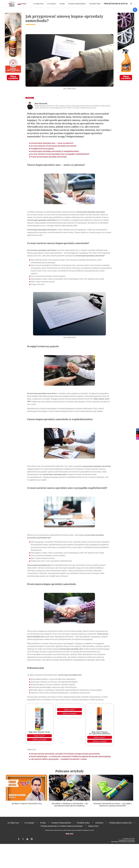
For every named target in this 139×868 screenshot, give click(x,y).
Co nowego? (52, 4)
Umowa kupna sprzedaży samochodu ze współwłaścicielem (55, 151)
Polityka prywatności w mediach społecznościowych (62, 826)
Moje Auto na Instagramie (138, 438)
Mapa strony (93, 826)
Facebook (20, 840)
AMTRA (133, 842)
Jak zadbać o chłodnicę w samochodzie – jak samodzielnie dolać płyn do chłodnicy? (70, 805)
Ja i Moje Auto (38, 4)
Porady (62, 4)
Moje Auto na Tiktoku (138, 433)
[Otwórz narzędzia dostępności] (135, 10)
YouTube (28, 840)
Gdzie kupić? (39, 736)
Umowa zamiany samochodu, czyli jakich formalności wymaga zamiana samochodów (65, 754)
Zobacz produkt (39, 740)
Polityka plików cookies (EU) (120, 823)
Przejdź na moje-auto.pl (116, 4)
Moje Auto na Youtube (138, 435)
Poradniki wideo (95, 4)
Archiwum (99, 823)
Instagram (33, 840)
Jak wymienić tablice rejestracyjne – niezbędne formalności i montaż (59, 759)
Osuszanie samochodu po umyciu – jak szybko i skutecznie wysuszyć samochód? (113, 805)
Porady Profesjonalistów (77, 4)
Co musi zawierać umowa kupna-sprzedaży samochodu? (54, 146)
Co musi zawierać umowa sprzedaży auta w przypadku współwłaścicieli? (60, 154)
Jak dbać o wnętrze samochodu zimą (26, 804)
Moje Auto (69, 834)
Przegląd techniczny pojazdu (42, 149)
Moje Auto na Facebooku (138, 430)
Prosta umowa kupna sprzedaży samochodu (49, 157)
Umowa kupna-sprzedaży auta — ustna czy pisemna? (52, 143)
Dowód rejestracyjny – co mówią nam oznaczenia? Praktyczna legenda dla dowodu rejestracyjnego (71, 756)
